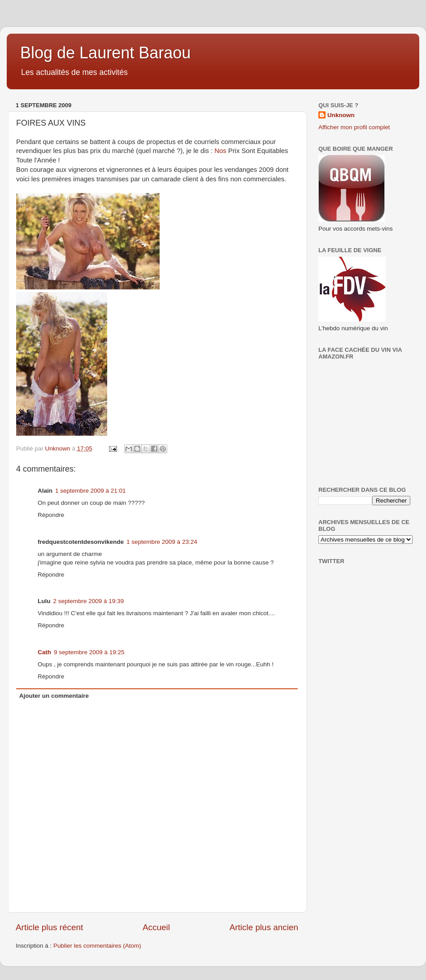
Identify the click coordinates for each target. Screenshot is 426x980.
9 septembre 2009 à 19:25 (89, 652)
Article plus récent (49, 927)
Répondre (51, 515)
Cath (44, 652)
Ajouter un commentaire (54, 696)
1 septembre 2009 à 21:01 (91, 491)
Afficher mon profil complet (354, 127)
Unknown (341, 115)
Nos (220, 151)
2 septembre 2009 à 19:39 (89, 601)
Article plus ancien (264, 927)
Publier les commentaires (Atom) (97, 946)
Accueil (156, 927)
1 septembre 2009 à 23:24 (162, 542)
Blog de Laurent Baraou (105, 53)
